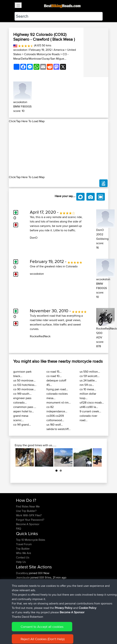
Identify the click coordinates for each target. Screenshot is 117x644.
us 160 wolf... (55, 425)
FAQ (19, 529)
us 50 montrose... (24, 380)
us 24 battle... (88, 380)
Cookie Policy (84, 630)
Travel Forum (24, 544)
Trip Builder (23, 549)
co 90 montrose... (25, 389)
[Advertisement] (59, 149)
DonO (34, 238)
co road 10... (54, 376)
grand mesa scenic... (21, 418)
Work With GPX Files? (29, 515)
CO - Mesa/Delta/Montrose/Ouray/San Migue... (41, 56)
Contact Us (23, 557)
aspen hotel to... (24, 411)
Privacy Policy (65, 630)
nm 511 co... (87, 385)
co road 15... (54, 372)
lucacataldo (23, 582)
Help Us (21, 562)
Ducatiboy (22, 573)
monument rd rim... (59, 402)
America (59, 50)
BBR (40, 573)
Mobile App (62, 586)
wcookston (20, 50)
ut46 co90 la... (89, 407)
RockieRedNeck (40, 336)
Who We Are (23, 553)
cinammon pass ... (25, 407)
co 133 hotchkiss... (25, 385)
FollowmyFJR (24, 586)
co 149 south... (22, 394)
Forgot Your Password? (30, 520)
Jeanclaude (23, 577)
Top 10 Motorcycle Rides (31, 540)
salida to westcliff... (59, 429)
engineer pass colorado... (22, 400)
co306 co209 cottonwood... (55, 418)
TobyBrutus (23, 595)
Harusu (21, 600)
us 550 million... (90, 372)
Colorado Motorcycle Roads (42, 54)
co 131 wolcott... (90, 376)
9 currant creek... (90, 411)
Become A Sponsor (28, 524)
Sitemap (50, 630)
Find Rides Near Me (28, 506)
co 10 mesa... (88, 389)
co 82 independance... (57, 409)
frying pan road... (57, 389)
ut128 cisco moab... (92, 402)
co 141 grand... (22, 425)
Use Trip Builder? (26, 511)
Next (96, 457)
